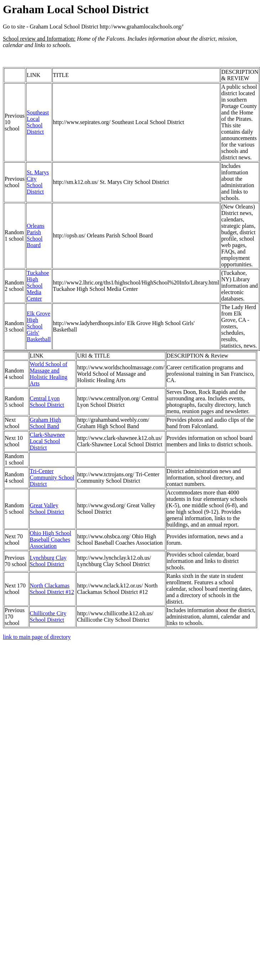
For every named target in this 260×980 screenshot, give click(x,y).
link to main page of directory (37, 637)
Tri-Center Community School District (52, 478)
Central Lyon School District (47, 402)
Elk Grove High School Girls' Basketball (39, 326)
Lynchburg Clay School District (48, 561)
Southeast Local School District (38, 122)
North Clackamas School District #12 (52, 589)
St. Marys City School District (38, 182)
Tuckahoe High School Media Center (38, 286)
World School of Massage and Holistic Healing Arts (49, 374)
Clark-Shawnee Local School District (48, 441)
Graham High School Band (46, 423)
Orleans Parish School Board (36, 235)
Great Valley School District (47, 509)
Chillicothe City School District (48, 617)
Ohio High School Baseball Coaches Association (51, 540)
